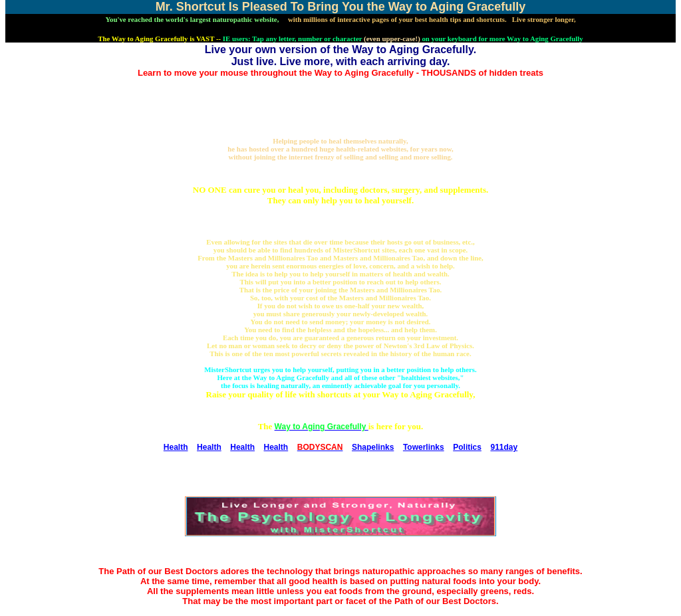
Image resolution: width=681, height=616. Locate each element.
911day (504, 447)
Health (176, 447)
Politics (467, 447)
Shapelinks (373, 447)
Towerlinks (424, 447)
